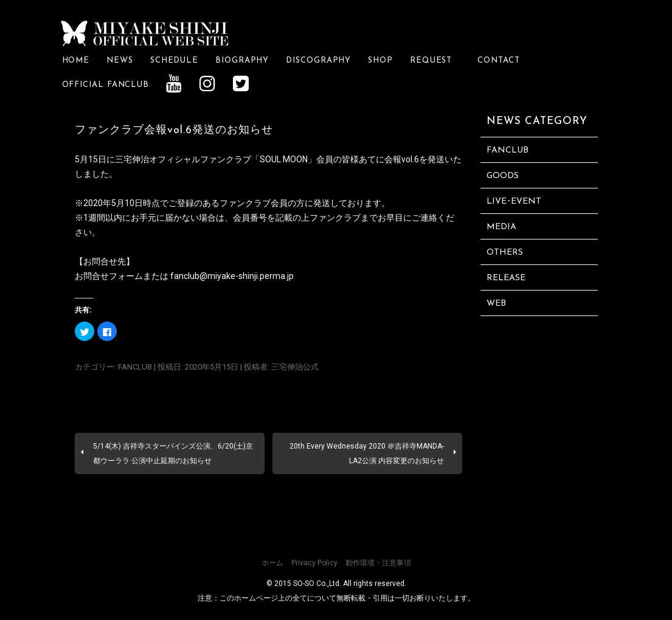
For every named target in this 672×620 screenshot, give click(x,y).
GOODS (503, 176)
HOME (76, 60)
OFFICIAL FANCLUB (106, 85)
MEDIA (501, 227)
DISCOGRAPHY (318, 60)
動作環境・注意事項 (378, 563)
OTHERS (505, 253)
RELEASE (506, 278)
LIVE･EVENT (514, 201)
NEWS (120, 60)
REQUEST (435, 60)
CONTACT (498, 60)
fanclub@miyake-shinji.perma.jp (232, 275)
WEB (496, 304)
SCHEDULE (174, 60)
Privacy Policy (314, 563)
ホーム (272, 563)
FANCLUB (135, 367)
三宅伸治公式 (295, 367)
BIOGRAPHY (242, 60)
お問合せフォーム (109, 275)
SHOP (380, 60)
